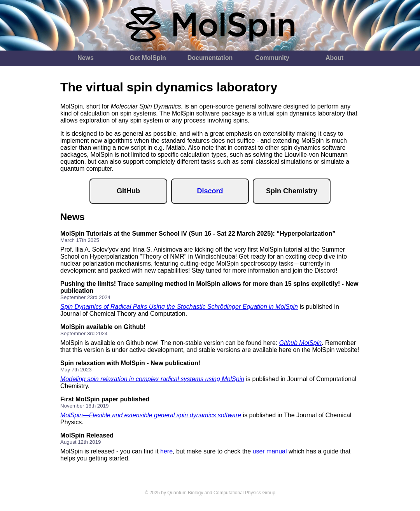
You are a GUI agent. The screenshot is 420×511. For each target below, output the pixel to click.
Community (272, 58)
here (166, 451)
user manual (269, 451)
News (86, 58)
